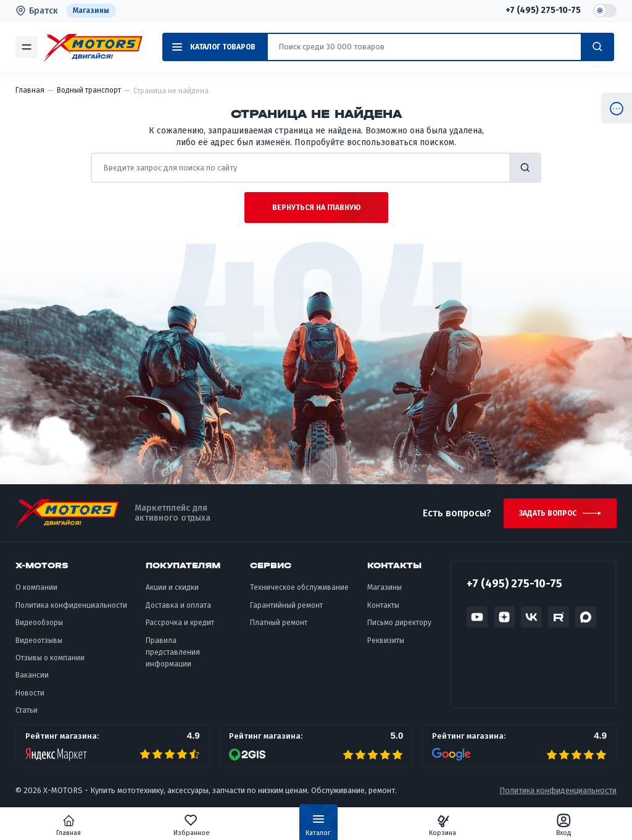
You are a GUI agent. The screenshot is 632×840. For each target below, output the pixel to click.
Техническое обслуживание (299, 587)
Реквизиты (386, 640)
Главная (69, 825)
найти (525, 168)
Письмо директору (399, 623)
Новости (30, 693)
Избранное (192, 825)
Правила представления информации (173, 653)
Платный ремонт (279, 623)
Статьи (27, 710)
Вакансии (32, 675)
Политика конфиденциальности (71, 605)
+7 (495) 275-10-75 (543, 10)
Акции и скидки (172, 587)
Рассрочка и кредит (180, 623)
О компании (36, 587)
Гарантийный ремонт (286, 605)
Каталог (318, 828)
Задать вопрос (548, 513)
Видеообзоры (39, 623)
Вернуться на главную (316, 208)
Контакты (383, 605)
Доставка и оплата (178, 605)
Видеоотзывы (39, 640)
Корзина (443, 825)
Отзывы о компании (50, 658)
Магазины (91, 10)
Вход (564, 825)
